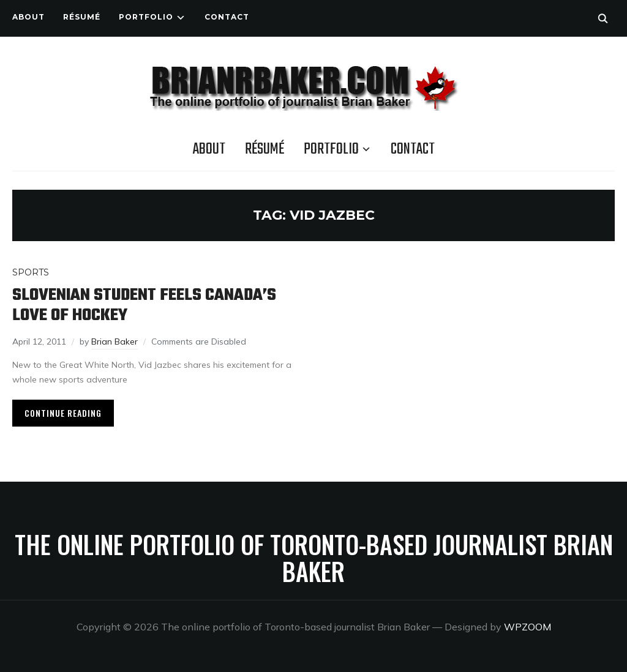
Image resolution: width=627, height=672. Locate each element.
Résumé (82, 17)
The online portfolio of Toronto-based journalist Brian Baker (314, 558)
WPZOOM (528, 627)
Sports (31, 272)
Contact (227, 17)
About (28, 17)
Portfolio (146, 17)
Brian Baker (115, 342)
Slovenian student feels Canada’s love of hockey (144, 305)
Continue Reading (63, 413)
